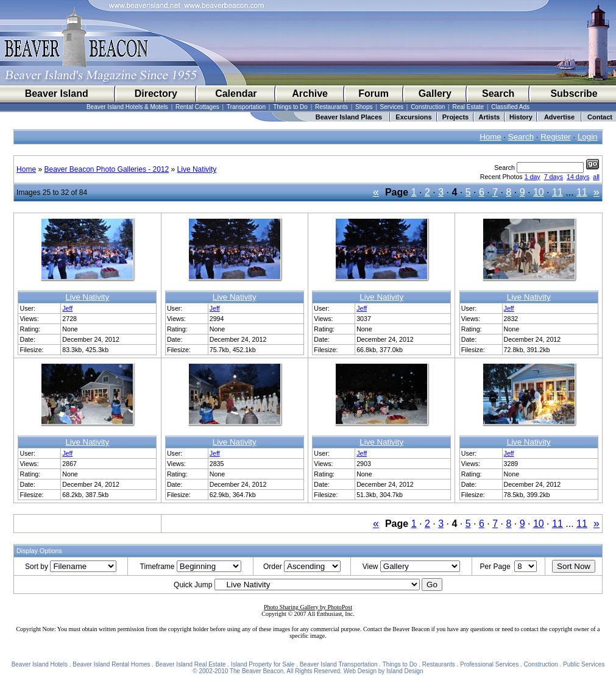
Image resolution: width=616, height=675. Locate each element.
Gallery (435, 94)
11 (558, 192)
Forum (373, 94)
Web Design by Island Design (384, 671)
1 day (533, 177)
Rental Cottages (197, 107)
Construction (428, 107)
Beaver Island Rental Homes (111, 664)
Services (392, 107)
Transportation (246, 107)
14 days (578, 177)
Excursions (413, 117)
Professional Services (489, 664)
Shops (364, 107)
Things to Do (290, 107)
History (521, 117)
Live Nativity (197, 169)
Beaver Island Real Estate (191, 664)
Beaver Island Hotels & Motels (127, 107)
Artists (490, 117)
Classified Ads (510, 107)
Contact (600, 117)
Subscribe (574, 94)
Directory (156, 94)
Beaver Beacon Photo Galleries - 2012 (106, 169)
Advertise (559, 117)
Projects (455, 117)
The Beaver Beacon (257, 671)
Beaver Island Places (349, 117)
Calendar (236, 94)
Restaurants (331, 107)
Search (498, 94)
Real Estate (468, 107)
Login (588, 137)
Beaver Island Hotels (40, 664)
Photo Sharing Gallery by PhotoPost (308, 607)
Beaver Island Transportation (339, 664)
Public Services (584, 664)
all (596, 177)
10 (539, 192)
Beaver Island (57, 94)
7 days (554, 177)
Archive (310, 94)
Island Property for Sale (263, 664)
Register (556, 137)
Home (490, 137)
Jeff (67, 308)
